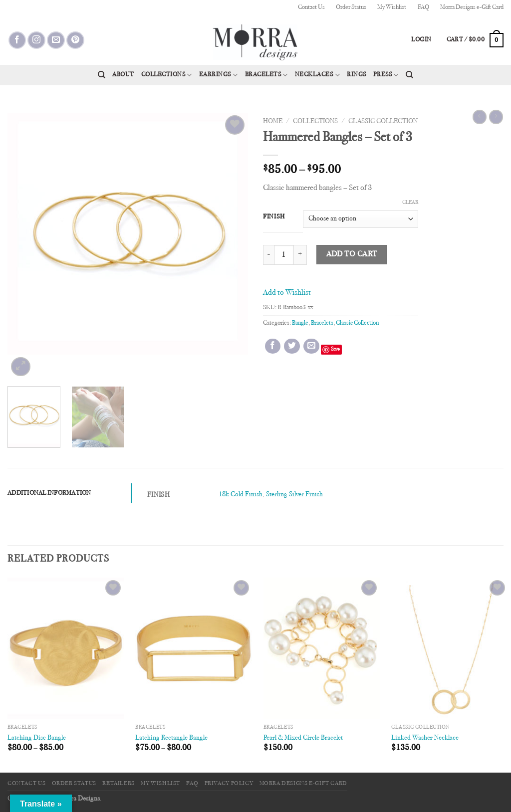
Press (386, 75)
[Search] (102, 75)
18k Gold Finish (241, 495)
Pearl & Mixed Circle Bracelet (303, 738)
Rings (357, 75)
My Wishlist (392, 7)
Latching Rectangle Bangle (171, 738)
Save (335, 349)
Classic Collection (383, 122)
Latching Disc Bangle (37, 738)
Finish (274, 217)
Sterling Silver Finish (294, 495)
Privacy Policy (229, 784)
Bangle (300, 323)
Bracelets (266, 75)
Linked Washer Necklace (425, 738)
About (123, 75)
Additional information (49, 493)
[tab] (70, 493)
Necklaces (317, 75)
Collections (167, 75)
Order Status (351, 7)
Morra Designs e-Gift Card (472, 7)
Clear (410, 203)
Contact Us (311, 7)
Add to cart (352, 255)
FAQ (423, 7)
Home (273, 122)
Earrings (219, 75)
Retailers (119, 784)
